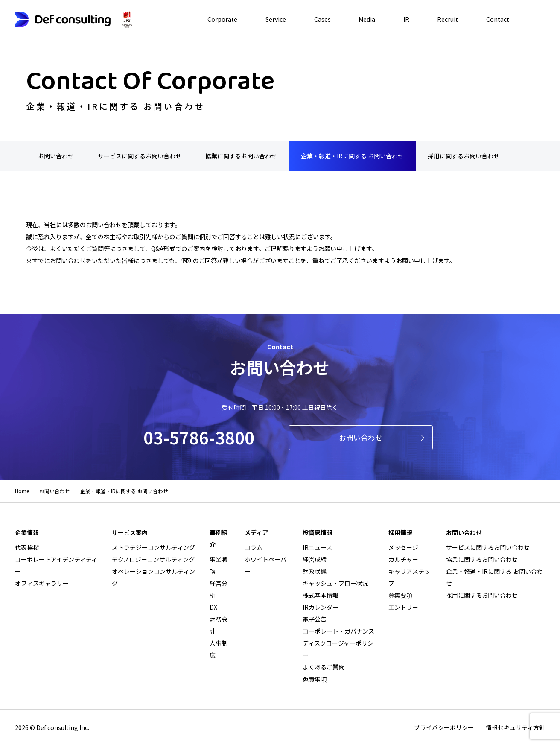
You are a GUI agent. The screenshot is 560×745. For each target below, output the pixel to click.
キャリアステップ (409, 577)
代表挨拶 (27, 547)
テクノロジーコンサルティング (153, 559)
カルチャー (403, 559)
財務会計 (219, 625)
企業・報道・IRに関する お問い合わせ (352, 156)
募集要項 (400, 595)
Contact (498, 20)
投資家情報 (318, 532)
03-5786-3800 (199, 437)
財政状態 (315, 571)
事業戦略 (219, 565)
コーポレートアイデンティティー (56, 565)
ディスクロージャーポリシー (338, 649)
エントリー (403, 607)
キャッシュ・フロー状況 (335, 583)
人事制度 (219, 649)
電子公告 (315, 619)
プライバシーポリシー (444, 727)
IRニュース (317, 547)
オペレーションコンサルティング (153, 577)
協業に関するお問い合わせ (241, 156)
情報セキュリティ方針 (515, 727)
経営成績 (315, 559)
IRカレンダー (321, 607)
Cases (322, 20)
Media (367, 20)
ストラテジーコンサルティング (153, 547)
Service (276, 20)
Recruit (448, 20)
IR (406, 20)
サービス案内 (130, 532)
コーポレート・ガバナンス (338, 631)
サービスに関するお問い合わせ (140, 156)
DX (213, 607)
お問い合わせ (56, 156)
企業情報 (27, 532)
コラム (254, 547)
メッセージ (403, 547)
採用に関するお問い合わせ (464, 156)
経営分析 (219, 589)
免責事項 (315, 679)
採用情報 (400, 532)
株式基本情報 (321, 595)
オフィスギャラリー (42, 583)
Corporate (222, 20)
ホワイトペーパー (265, 565)
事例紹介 (219, 538)
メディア (256, 532)
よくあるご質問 (324, 667)
